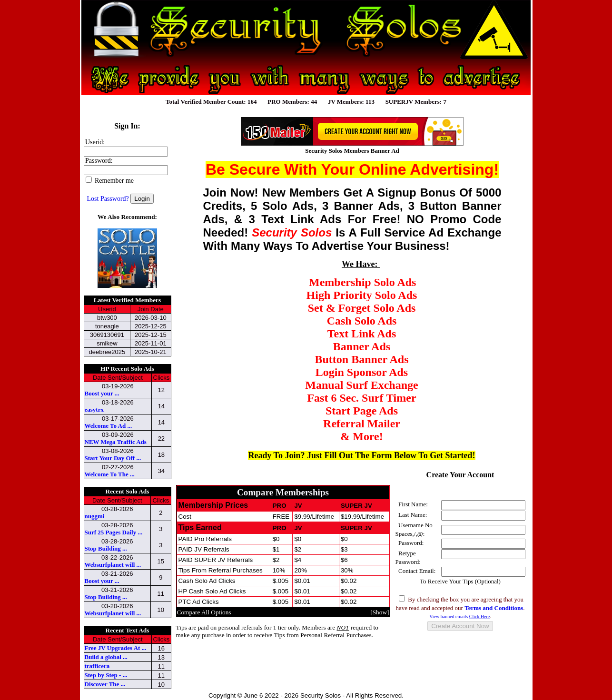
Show (380, 612)
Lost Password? (108, 199)
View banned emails (459, 616)
